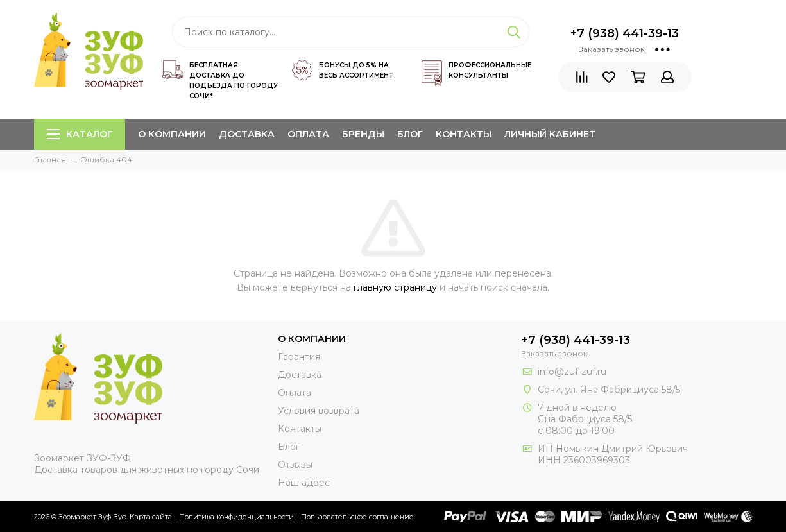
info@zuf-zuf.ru (572, 372)
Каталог (80, 134)
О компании (172, 134)
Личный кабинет (550, 134)
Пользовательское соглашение (357, 517)
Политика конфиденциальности (236, 517)
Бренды (363, 134)
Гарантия (299, 357)
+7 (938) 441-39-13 (625, 33)
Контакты (464, 134)
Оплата (308, 134)
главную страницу (395, 287)
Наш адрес (304, 483)
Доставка (247, 134)
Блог (410, 134)
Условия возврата (319, 411)
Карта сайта (151, 517)
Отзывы (295, 465)
